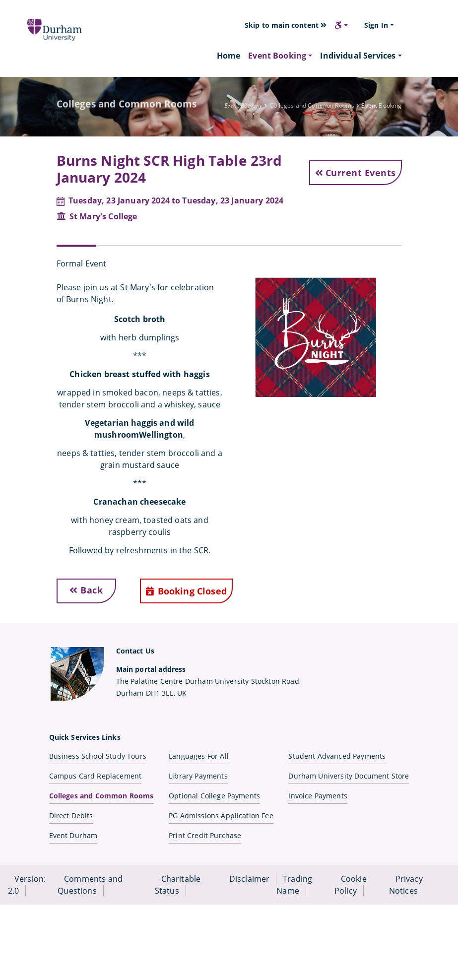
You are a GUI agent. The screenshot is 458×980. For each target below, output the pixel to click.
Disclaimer (250, 879)
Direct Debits (71, 816)
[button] (341, 25)
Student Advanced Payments (337, 756)
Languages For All (199, 756)
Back (86, 590)
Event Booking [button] (277, 56)
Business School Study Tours (98, 756)
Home (229, 55)
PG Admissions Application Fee (221, 816)
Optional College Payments (214, 796)
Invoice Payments (318, 796)
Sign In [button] (376, 25)
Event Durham (73, 835)
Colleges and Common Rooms (101, 796)
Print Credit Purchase (205, 835)
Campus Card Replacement (96, 776)
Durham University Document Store (349, 776)
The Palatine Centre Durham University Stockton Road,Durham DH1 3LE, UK (208, 681)
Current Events (356, 173)
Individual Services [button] (358, 56)
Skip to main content (286, 25)
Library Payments (198, 776)
